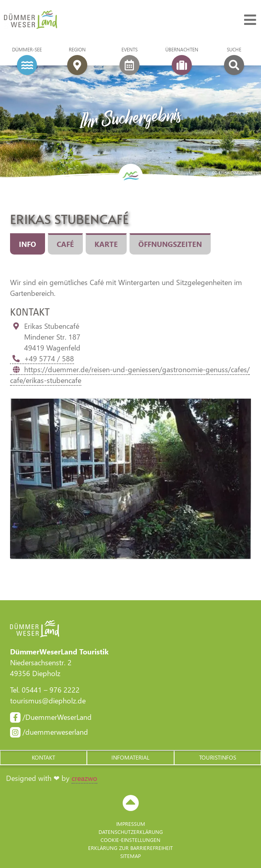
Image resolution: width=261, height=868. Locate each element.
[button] (43, 758)
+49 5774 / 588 (42, 359)
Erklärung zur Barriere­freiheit (130, 848)
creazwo (84, 778)
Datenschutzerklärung (131, 832)
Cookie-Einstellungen (130, 840)
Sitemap (130, 856)
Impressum (131, 824)
